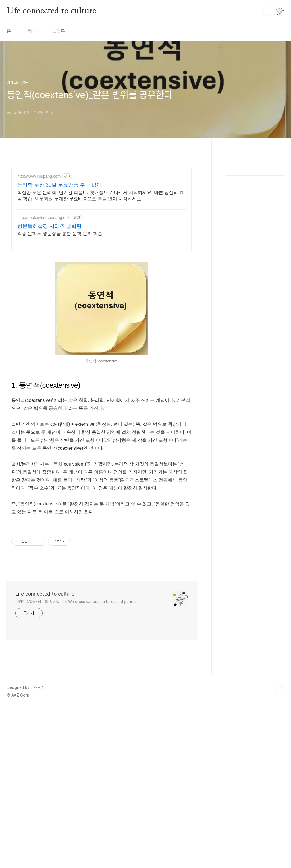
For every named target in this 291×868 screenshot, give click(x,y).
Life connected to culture (51, 11)
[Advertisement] (101, 296)
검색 (267, 11)
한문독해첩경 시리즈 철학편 (49, 226)
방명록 (59, 31)
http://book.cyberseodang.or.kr (44, 218)
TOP (280, 849)
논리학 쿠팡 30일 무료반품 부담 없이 (60, 185)
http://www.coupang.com (39, 176)
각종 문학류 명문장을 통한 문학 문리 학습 (60, 234)
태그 (32, 31)
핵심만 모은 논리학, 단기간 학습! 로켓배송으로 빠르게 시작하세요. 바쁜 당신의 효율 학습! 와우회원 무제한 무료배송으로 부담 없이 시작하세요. (101, 196)
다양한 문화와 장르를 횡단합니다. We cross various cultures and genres (76, 761)
